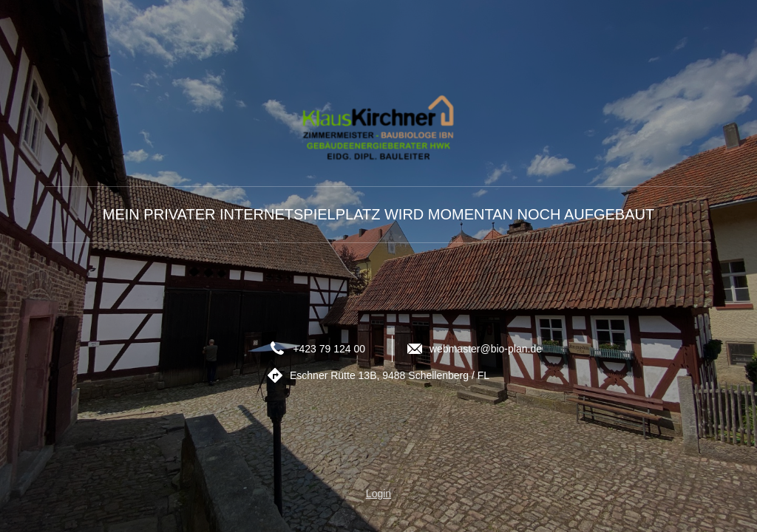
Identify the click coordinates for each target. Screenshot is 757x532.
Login (378, 494)
